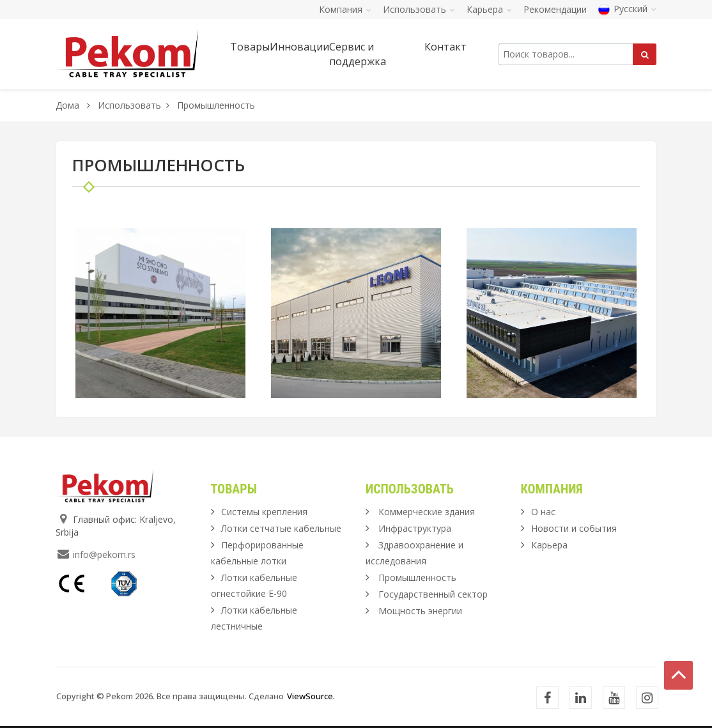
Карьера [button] (489, 9)
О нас (543, 512)
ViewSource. (311, 696)
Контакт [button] (445, 47)
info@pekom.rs (104, 554)
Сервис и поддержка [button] (358, 54)
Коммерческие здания (427, 512)
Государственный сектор (433, 594)
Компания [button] (345, 9)
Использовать (129, 105)
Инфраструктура (415, 528)
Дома (67, 105)
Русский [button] (627, 9)
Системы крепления (264, 512)
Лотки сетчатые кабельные (281, 528)
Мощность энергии (420, 611)
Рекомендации (555, 9)
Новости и (574, 528)
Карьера (549, 545)
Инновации (299, 47)
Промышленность (417, 577)
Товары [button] (250, 47)
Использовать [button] (419, 9)
